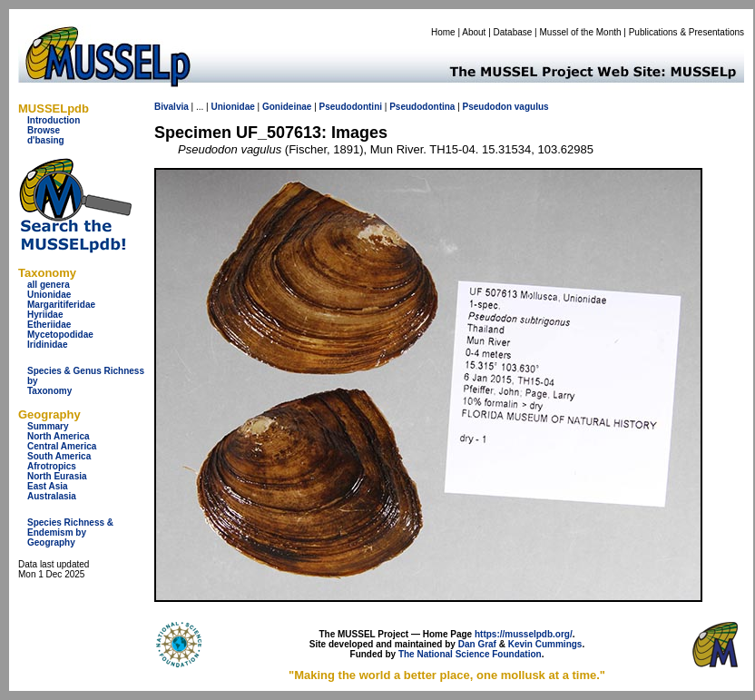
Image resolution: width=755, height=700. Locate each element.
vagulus (532, 107)
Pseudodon (487, 107)
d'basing (46, 140)
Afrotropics (52, 466)
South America (59, 456)
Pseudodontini (351, 107)
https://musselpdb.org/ (524, 634)
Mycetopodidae (60, 335)
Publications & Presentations (686, 32)
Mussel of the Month (581, 32)
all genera (49, 285)
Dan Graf (477, 644)
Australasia (52, 496)
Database (513, 32)
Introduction (54, 120)
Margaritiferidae (61, 305)
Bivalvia (172, 107)
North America (59, 436)
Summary (48, 426)
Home (443, 32)
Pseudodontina (422, 107)
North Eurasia (57, 476)
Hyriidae (45, 315)
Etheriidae (49, 325)
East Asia (48, 486)
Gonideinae (287, 107)
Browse (44, 130)
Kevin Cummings (545, 644)
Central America (62, 446)
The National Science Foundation (470, 654)
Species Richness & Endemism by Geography (70, 532)
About (474, 32)
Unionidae (49, 295)
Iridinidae (47, 345)
